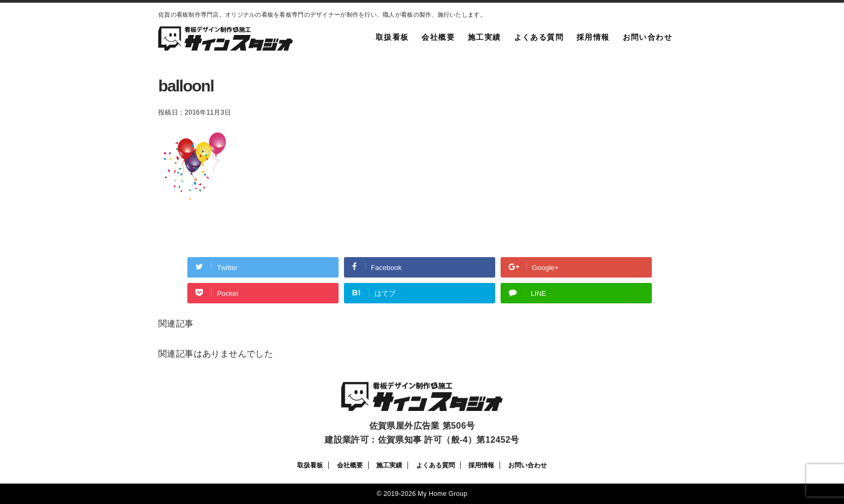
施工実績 (484, 37)
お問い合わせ (648, 37)
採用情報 (593, 37)
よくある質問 (539, 37)
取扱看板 (392, 37)
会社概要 (438, 37)
